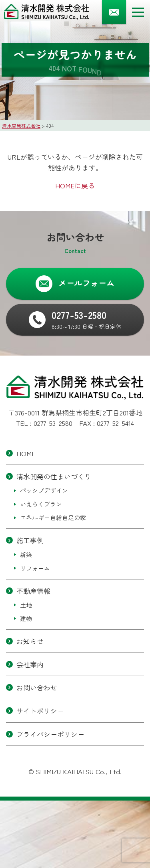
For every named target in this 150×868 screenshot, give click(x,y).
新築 (26, 555)
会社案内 (30, 664)
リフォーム (35, 568)
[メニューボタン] (138, 12)
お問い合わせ (37, 687)
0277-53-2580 (53, 423)
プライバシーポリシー (50, 734)
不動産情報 (33, 591)
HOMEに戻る (75, 185)
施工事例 (30, 541)
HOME (26, 453)
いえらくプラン (41, 504)
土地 (26, 605)
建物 (26, 618)
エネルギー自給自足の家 (53, 518)
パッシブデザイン (44, 491)
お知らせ (30, 641)
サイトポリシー (40, 711)
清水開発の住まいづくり (54, 476)
